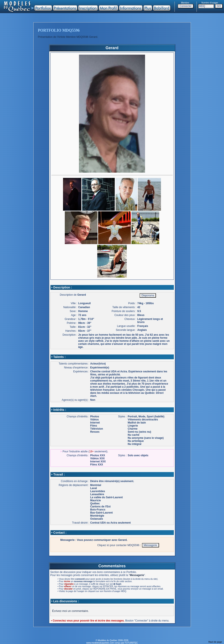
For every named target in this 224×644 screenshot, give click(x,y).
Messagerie (137, 575)
